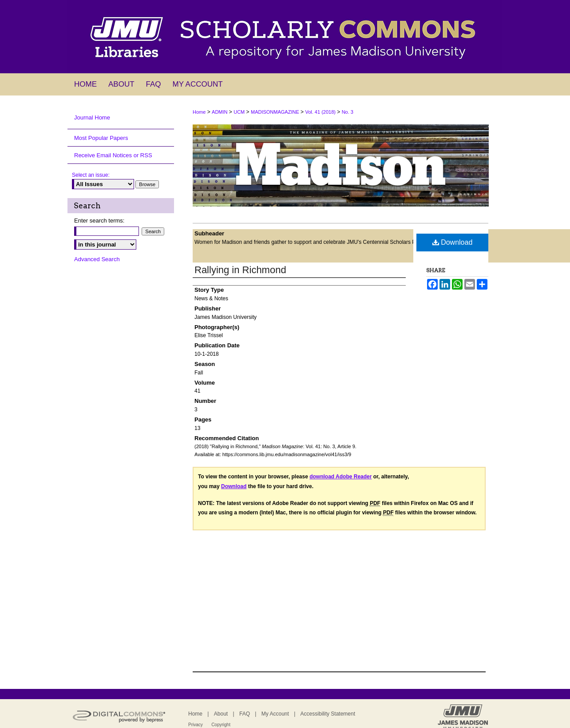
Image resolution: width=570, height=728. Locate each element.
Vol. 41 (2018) (320, 112)
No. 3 (348, 112)
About (221, 714)
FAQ (245, 714)
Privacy (196, 725)
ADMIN (220, 112)
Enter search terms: (99, 221)
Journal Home (92, 117)
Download (453, 242)
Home (199, 112)
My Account (275, 714)
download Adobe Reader (340, 477)
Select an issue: (91, 175)
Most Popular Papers (101, 138)
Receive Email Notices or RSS (113, 155)
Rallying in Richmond (240, 270)
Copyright (221, 725)
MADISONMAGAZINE (275, 112)
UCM (239, 112)
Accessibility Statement (328, 714)
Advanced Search (97, 259)
